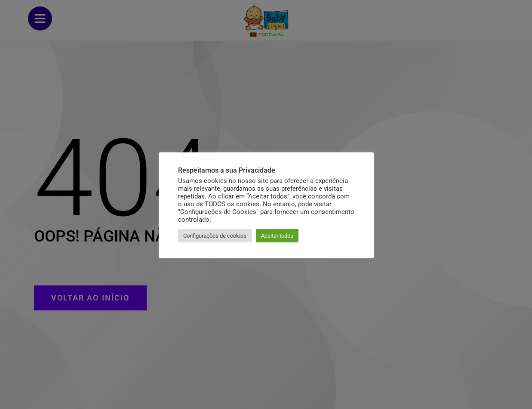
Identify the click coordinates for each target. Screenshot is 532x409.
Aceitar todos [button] (277, 236)
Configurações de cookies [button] (215, 236)
